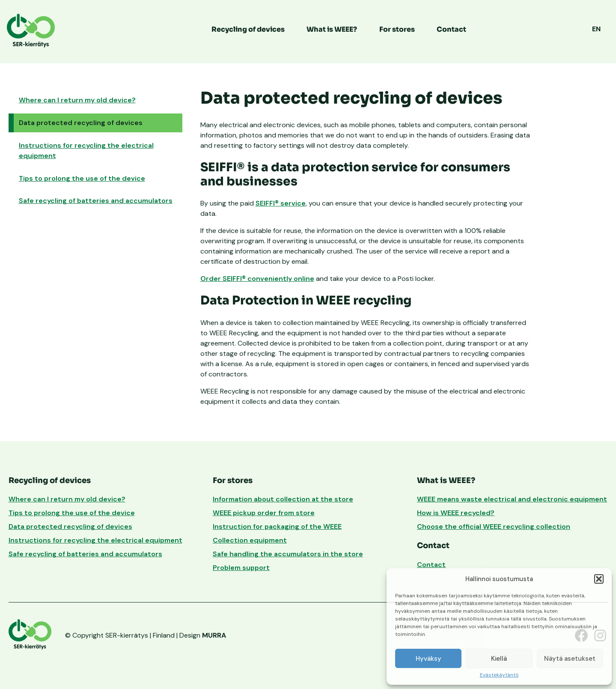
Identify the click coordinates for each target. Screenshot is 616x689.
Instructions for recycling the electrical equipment (86, 151)
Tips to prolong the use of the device (82, 178)
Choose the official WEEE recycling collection (494, 526)
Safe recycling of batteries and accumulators (96, 201)
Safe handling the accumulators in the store (288, 554)
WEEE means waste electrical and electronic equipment (512, 499)
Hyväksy (429, 659)
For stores (397, 29)
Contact (451, 29)
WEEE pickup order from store (264, 513)
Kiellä (499, 659)
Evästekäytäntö (499, 675)
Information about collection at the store (283, 499)
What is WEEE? (332, 29)
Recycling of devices (248, 29)
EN (596, 29)
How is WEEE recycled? (456, 513)
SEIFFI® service (281, 203)
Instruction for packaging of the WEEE (277, 526)
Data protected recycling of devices (81, 123)
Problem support (241, 568)
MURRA (214, 635)
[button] (599, 579)
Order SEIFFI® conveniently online (257, 279)
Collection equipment (250, 540)
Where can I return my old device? (77, 100)
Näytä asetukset (570, 659)
